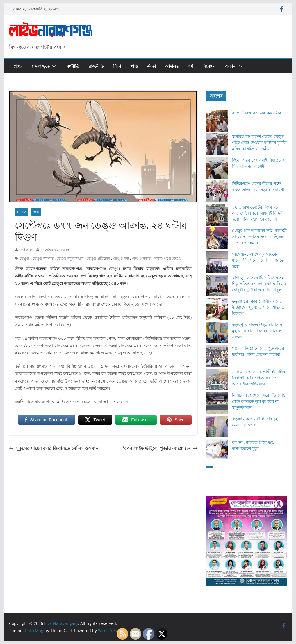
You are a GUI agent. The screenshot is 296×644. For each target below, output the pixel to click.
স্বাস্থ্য (134, 66)
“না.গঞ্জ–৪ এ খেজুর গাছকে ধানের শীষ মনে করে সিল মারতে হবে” (258, 260)
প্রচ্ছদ (18, 66)
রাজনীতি (96, 66)
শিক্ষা (117, 66)
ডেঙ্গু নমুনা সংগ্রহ (70, 258)
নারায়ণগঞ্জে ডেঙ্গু (168, 258)
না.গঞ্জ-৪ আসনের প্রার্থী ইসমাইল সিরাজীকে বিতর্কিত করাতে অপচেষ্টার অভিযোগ (258, 378)
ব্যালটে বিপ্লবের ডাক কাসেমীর (257, 113)
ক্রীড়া (151, 66)
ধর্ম (191, 66)
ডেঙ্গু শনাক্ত (142, 258)
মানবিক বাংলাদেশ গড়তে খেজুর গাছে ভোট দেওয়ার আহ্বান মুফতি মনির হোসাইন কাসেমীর (259, 142)
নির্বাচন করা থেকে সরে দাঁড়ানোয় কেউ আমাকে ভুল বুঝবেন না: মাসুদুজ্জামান (259, 401)
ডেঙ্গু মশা (121, 258)
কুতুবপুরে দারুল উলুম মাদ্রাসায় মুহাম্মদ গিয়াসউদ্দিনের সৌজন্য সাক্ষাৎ (257, 331)
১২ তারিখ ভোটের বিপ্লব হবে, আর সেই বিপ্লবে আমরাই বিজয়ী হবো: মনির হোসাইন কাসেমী (258, 213)
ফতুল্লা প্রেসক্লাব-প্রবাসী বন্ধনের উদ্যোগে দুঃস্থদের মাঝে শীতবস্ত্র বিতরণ (258, 307)
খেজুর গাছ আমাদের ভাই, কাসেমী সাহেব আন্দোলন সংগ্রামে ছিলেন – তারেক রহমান (259, 237)
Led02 (22, 212)
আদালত (172, 66)
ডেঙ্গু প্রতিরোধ (98, 258)
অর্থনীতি (72, 66)
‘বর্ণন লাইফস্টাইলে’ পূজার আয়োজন (160, 448)
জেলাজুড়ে (41, 66)
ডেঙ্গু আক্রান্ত (43, 258)
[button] (53, 66)
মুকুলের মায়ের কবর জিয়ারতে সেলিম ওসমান (54, 448)
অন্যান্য (231, 66)
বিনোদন (209, 66)
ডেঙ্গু (24, 258)
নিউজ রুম (27, 250)
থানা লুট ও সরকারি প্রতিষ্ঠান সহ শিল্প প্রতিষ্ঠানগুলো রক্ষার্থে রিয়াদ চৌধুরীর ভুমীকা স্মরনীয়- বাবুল (259, 284)
